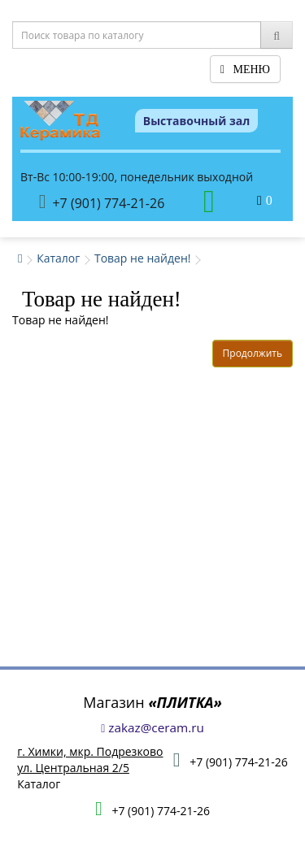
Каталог (58, 258)
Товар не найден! (143, 258)
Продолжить (253, 353)
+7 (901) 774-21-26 (102, 202)
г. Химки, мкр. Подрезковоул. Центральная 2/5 (90, 759)
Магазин (152, 702)
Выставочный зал (197, 121)
